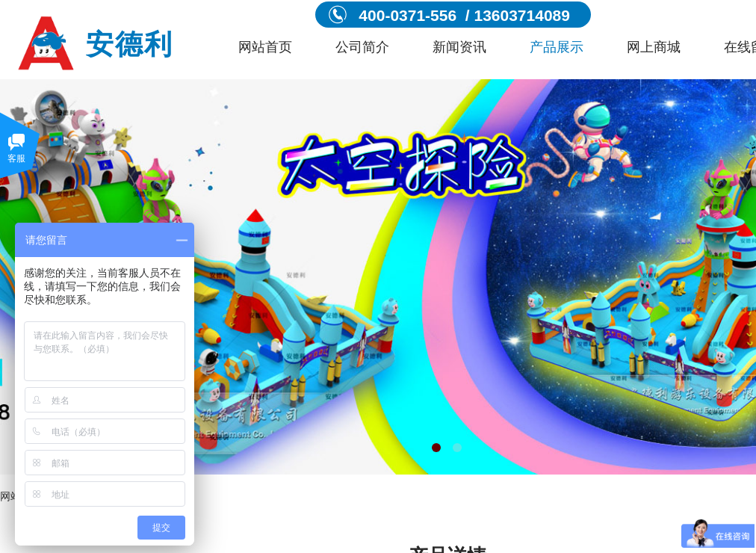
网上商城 (654, 47)
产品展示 (557, 47)
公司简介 (362, 47)
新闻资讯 (459, 47)
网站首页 (265, 47)
